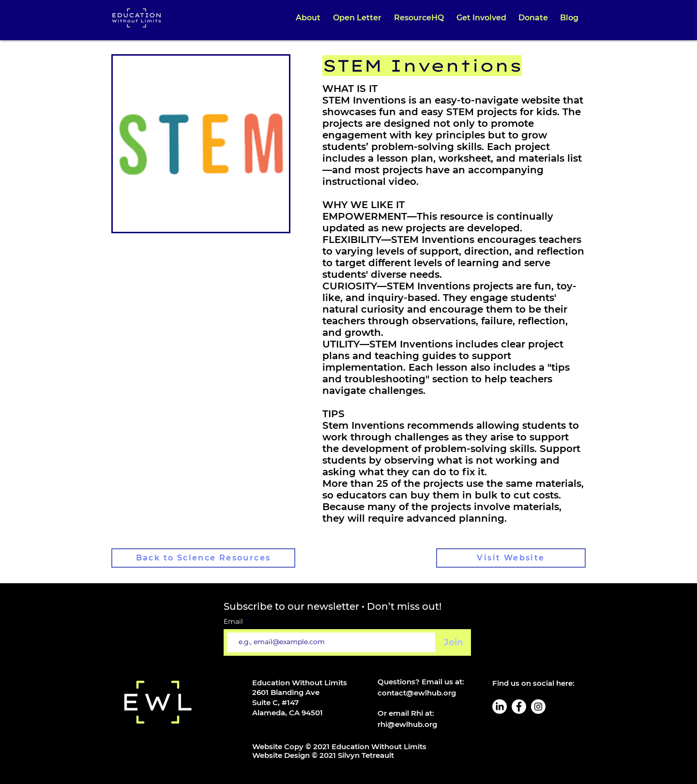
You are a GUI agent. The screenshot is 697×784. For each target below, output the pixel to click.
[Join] (453, 642)
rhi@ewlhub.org (407, 724)
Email (234, 621)
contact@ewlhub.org (417, 693)
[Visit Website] (511, 558)
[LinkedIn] (500, 707)
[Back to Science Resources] (203, 558)
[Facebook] (519, 707)
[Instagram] (538, 707)
